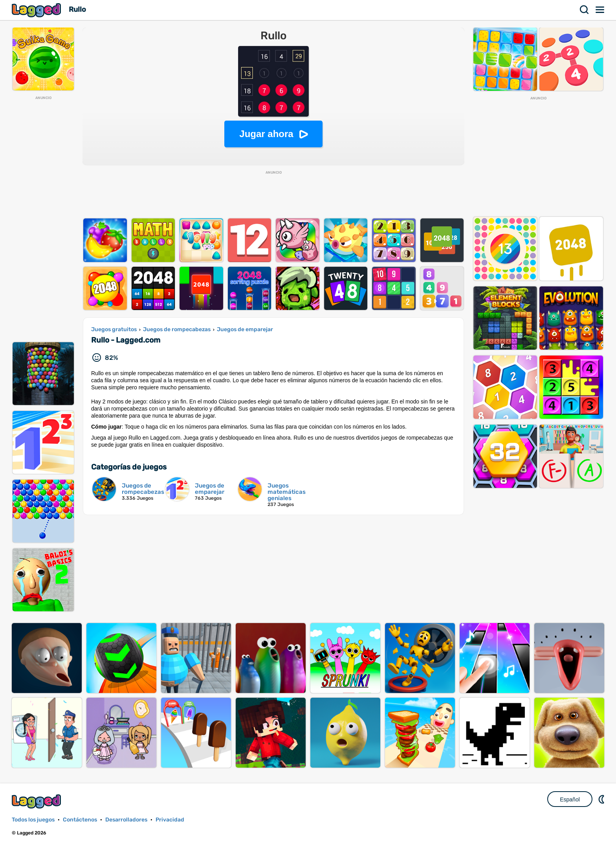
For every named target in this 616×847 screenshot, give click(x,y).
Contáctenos (80, 820)
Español (570, 799)
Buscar (585, 10)
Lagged (37, 10)
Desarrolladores (126, 820)
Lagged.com (37, 801)
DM (602, 799)
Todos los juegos (33, 820)
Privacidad (170, 820)
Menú (600, 10)
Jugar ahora (266, 134)
